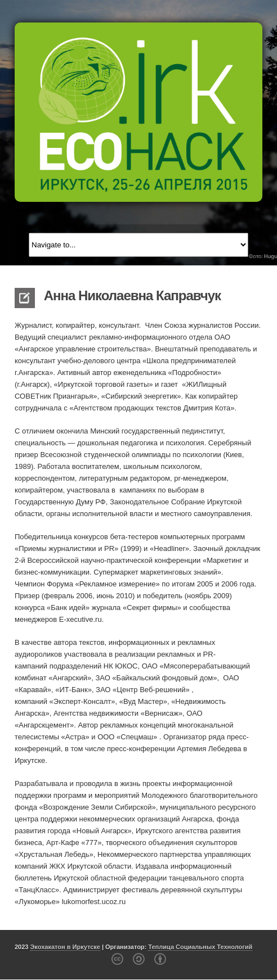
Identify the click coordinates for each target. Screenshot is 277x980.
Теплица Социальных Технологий (200, 947)
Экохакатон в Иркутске (65, 947)
